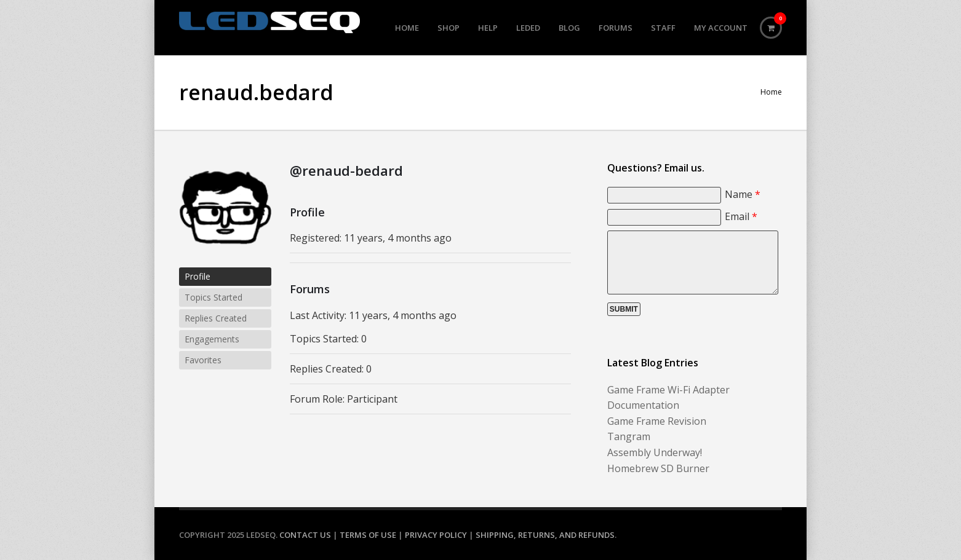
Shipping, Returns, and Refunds (545, 535)
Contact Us (305, 535)
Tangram (629, 436)
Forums (616, 28)
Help (488, 28)
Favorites (203, 360)
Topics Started (213, 297)
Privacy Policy (436, 535)
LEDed (528, 28)
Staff (663, 28)
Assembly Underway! (655, 452)
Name (743, 194)
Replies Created (216, 318)
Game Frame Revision (657, 421)
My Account (721, 28)
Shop (449, 28)
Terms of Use (368, 535)
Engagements (212, 339)
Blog (569, 28)
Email (741, 216)
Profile (197, 276)
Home (407, 28)
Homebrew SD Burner (658, 468)
